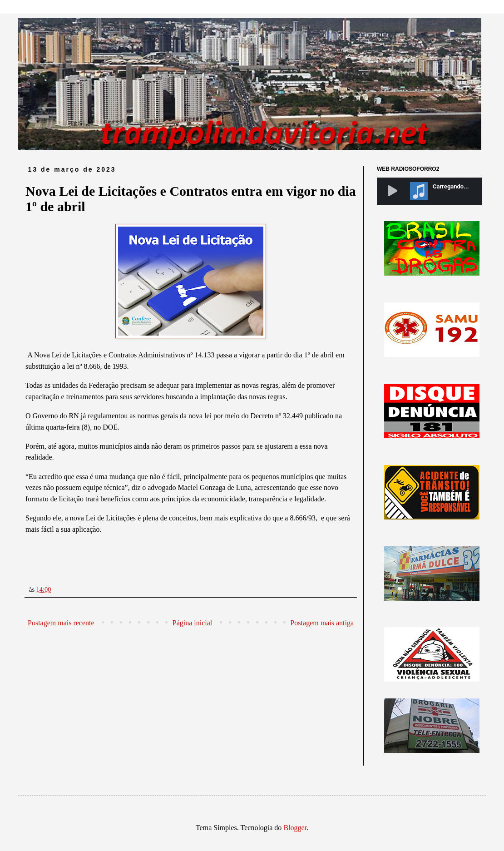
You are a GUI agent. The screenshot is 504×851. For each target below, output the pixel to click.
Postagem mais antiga (322, 623)
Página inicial (193, 623)
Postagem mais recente (61, 623)
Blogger (295, 828)
